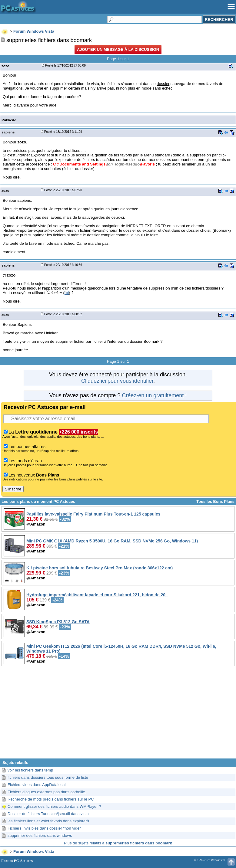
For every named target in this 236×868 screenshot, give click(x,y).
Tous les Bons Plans (215, 501)
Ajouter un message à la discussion (118, 49)
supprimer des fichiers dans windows (40, 835)
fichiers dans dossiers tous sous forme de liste (48, 777)
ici (67, 293)
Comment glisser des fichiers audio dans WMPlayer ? (54, 806)
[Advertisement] (118, 716)
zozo (5, 66)
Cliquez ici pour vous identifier (117, 381)
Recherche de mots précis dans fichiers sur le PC (51, 799)
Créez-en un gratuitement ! (154, 395)
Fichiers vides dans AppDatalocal (37, 785)
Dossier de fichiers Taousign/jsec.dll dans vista (48, 814)
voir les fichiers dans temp (30, 770)
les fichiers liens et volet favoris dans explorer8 (48, 821)
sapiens (8, 132)
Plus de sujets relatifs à (118, 843)
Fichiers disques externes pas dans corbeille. (47, 792)
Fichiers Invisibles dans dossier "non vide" (44, 828)
